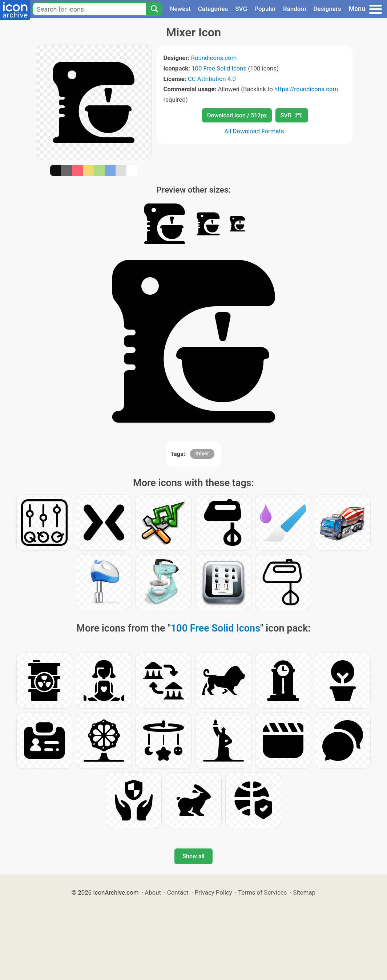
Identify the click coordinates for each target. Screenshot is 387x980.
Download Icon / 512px (237, 115)
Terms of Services (262, 892)
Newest (180, 9)
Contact (178, 892)
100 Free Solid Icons (219, 68)
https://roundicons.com (306, 89)
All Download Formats (254, 131)
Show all (193, 856)
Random (295, 9)
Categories (213, 9)
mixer (202, 453)
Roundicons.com (214, 58)
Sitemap (304, 892)
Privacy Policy (213, 892)
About (153, 892)
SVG (241, 9)
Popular (265, 9)
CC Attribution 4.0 (212, 79)
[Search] (154, 9)
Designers (327, 9)
